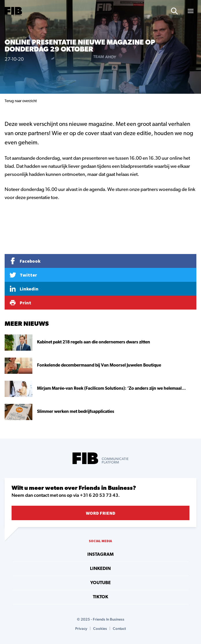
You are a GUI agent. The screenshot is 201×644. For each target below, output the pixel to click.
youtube (100, 583)
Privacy (81, 629)
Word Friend (101, 513)
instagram (100, 555)
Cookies (100, 629)
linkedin (100, 569)
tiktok (100, 597)
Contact (119, 629)
